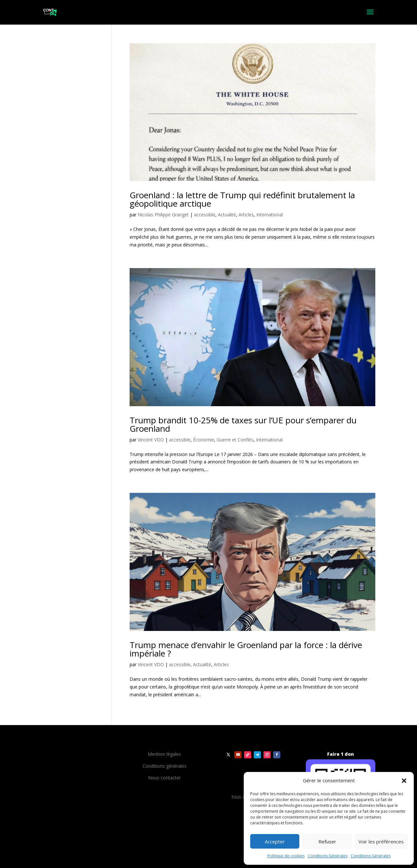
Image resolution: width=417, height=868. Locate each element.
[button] (404, 781)
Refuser (327, 841)
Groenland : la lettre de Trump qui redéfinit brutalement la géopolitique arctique (242, 199)
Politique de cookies (286, 856)
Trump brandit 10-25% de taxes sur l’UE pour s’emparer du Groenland (243, 424)
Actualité (227, 215)
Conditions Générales (328, 856)
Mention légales (164, 754)
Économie (203, 440)
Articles (246, 215)
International (270, 215)
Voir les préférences (381, 841)
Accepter (275, 841)
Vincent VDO (151, 440)
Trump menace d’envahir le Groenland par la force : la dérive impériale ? (246, 649)
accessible (205, 215)
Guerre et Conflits (235, 440)
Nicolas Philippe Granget (163, 215)
